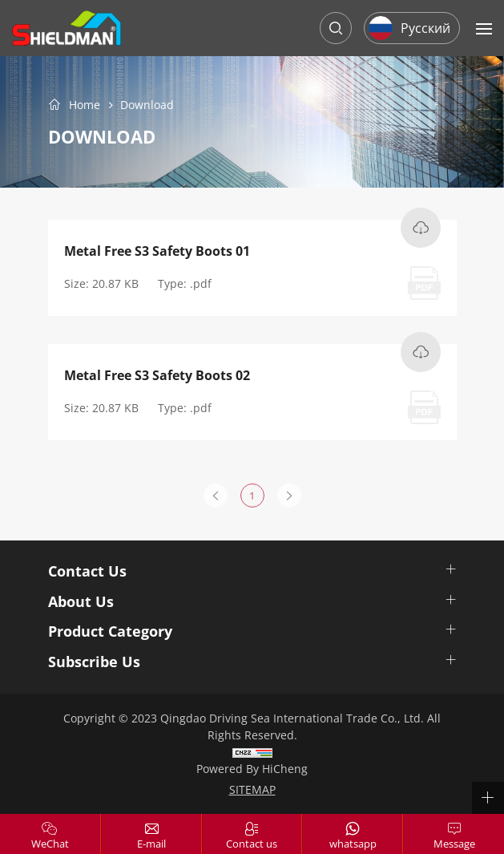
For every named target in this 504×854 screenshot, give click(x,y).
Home (85, 105)
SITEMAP (252, 789)
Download (147, 105)
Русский (425, 28)
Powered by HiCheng (252, 769)
